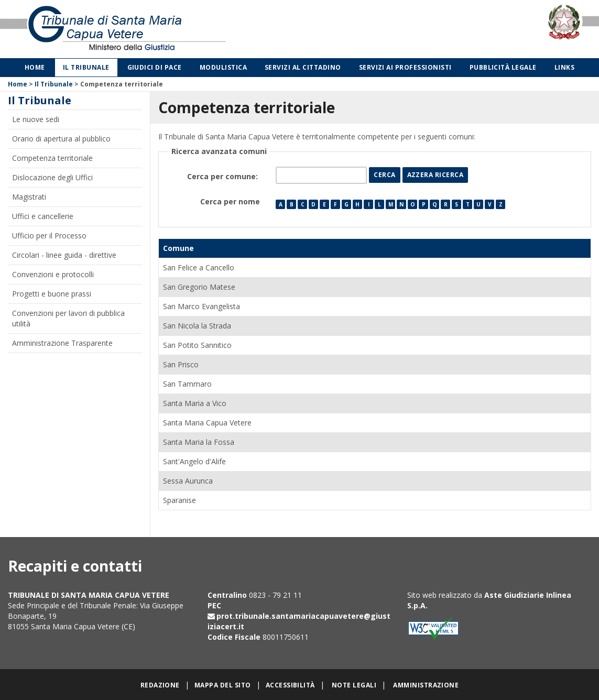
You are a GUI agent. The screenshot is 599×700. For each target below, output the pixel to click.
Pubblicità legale (503, 67)
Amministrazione (426, 685)
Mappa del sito (223, 685)
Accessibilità (290, 685)
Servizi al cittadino (303, 67)
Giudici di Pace (155, 67)
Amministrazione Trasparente (62, 343)
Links (564, 67)
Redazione (160, 685)
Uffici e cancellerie (43, 216)
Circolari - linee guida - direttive (64, 255)
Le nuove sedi (36, 119)
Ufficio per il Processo (49, 236)
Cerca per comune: (224, 176)
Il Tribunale (86, 67)
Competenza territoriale (52, 158)
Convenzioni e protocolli (53, 274)
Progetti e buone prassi (52, 294)
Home (35, 67)
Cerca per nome (230, 201)
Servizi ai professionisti (405, 67)
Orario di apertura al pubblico (61, 139)
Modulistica (223, 67)
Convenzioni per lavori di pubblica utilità (68, 318)
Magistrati (29, 197)
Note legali (354, 685)
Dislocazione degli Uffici (52, 177)
